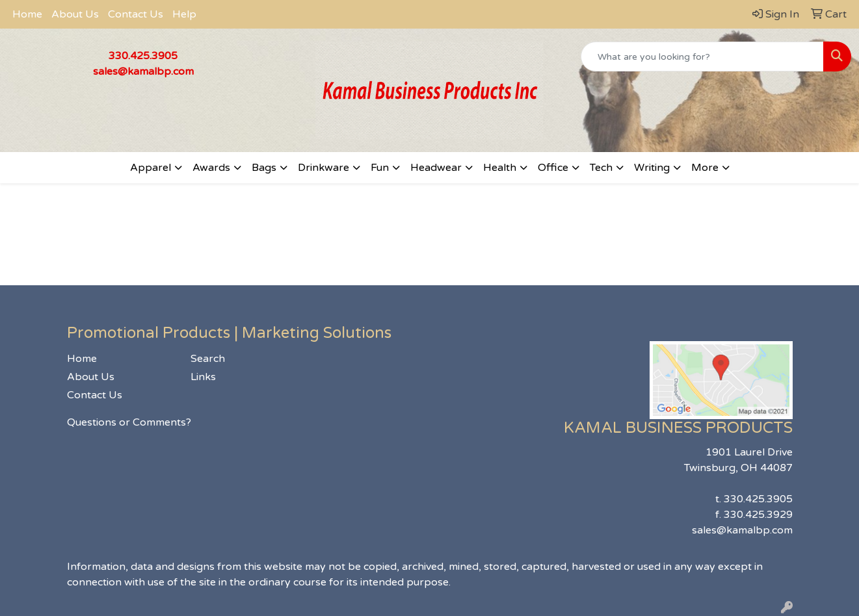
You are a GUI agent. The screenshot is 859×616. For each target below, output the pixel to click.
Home (27, 14)
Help (184, 14)
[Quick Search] (702, 57)
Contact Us (136, 14)
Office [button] (553, 168)
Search (208, 359)
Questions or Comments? (129, 422)
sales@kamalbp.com (143, 71)
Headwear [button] (436, 168)
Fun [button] (380, 168)
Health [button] (500, 168)
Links (203, 377)
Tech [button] (601, 168)
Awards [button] (211, 168)
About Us (75, 14)
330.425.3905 (143, 56)
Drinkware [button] (324, 168)
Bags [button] (264, 168)
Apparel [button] (151, 168)
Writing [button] (652, 168)
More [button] (705, 168)
